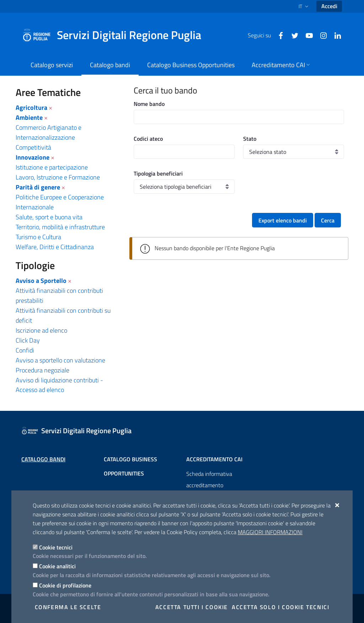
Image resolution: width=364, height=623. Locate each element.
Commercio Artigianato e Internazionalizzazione (49, 132)
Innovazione (33, 157)
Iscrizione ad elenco (41, 330)
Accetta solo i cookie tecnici (280, 607)
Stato (250, 139)
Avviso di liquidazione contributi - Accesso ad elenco (59, 385)
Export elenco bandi (283, 220)
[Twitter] (292, 35)
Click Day (28, 340)
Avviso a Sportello (41, 281)
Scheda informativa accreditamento (209, 479)
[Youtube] (306, 35)
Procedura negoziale (42, 370)
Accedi (329, 6)
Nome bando (149, 104)
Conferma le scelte (68, 607)
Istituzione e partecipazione (52, 167)
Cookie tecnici (56, 547)
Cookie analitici (57, 566)
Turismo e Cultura (38, 237)
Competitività (33, 147)
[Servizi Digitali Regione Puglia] (116, 35)
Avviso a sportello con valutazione (60, 360)
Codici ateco (148, 139)
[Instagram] (321, 35)
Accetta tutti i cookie (192, 607)
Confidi (25, 350)
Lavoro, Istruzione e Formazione (58, 177)
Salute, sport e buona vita (49, 217)
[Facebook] (278, 35)
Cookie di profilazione (65, 585)
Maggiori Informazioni (270, 532)
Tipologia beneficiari (158, 173)
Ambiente (29, 117)
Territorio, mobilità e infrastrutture (60, 227)
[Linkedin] (335, 35)
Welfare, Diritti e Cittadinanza (55, 247)
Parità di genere (38, 187)
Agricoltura (31, 108)
